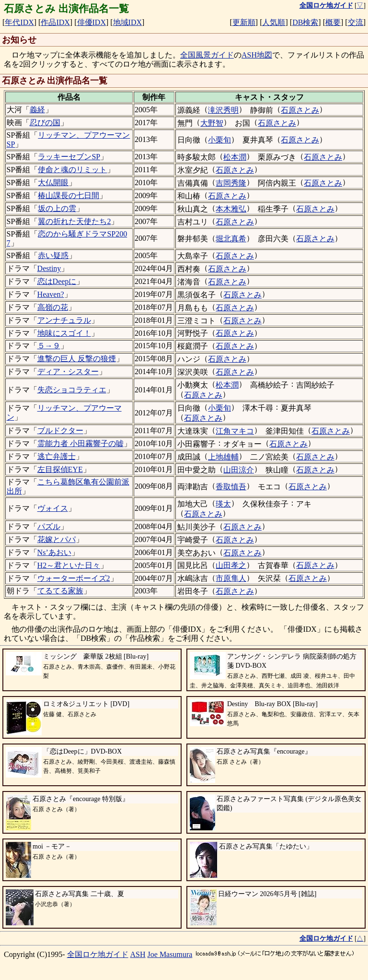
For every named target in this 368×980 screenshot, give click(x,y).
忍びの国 (45, 123)
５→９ (49, 346)
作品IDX (55, 22)
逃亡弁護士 (57, 456)
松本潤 (235, 157)
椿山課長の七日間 (69, 195)
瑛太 (223, 504)
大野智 (212, 123)
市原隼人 (231, 578)
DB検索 (305, 22)
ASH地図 (257, 55)
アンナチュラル (64, 320)
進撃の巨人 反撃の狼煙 (77, 359)
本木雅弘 (231, 209)
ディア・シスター (68, 372)
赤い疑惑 (53, 255)
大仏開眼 (53, 183)
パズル (49, 526)
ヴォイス (53, 508)
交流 (356, 22)
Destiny (49, 268)
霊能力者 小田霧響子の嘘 (80, 443)
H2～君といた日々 (69, 565)
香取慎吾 (231, 487)
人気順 (274, 22)
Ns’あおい (54, 552)
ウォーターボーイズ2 (74, 578)
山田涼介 (239, 470)
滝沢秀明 (223, 110)
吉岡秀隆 (231, 183)
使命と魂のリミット (72, 170)
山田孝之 (231, 565)
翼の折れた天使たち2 (74, 221)
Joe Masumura (170, 954)
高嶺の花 (53, 307)
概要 (333, 22)
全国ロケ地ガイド (98, 954)
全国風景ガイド (207, 55)
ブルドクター (60, 431)
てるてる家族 (60, 591)
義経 (37, 110)
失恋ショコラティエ (72, 390)
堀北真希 (231, 239)
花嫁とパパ (57, 539)
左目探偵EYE (60, 469)
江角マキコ (235, 431)
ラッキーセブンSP (69, 157)
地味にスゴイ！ (64, 333)
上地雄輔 (223, 457)
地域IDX (127, 22)
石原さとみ (300, 110)
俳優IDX (92, 22)
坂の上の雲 (57, 208)
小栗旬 (219, 140)
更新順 (244, 22)
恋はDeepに (57, 281)
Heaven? (51, 294)
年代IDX (19, 22)
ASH (138, 954)
